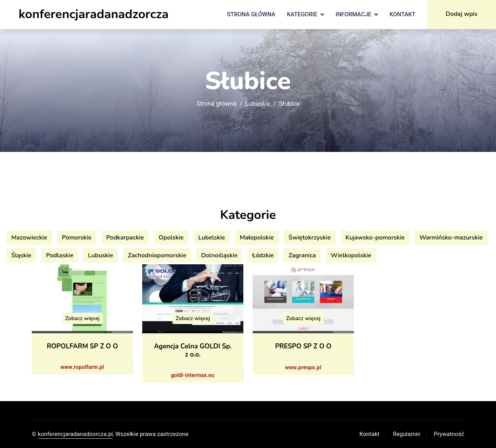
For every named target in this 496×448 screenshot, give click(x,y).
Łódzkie (263, 255)
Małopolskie (257, 238)
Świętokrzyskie (310, 238)
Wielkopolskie (351, 255)
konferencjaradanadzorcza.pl (76, 434)
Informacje (353, 14)
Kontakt (402, 14)
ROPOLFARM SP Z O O (83, 346)
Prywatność (449, 434)
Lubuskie (258, 104)
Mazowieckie (29, 238)
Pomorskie (77, 238)
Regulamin (407, 434)
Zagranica (302, 255)
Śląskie (21, 255)
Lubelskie (212, 238)
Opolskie (171, 238)
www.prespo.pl (303, 368)
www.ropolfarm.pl (82, 367)
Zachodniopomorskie (157, 255)
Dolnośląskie (219, 255)
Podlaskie (60, 255)
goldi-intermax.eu (193, 375)
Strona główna (251, 14)
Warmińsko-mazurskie (451, 238)
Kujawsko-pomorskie (375, 238)
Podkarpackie (125, 238)
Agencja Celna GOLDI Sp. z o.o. (193, 350)
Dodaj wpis (462, 14)
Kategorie (302, 14)
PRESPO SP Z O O (303, 346)
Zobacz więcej (82, 318)
